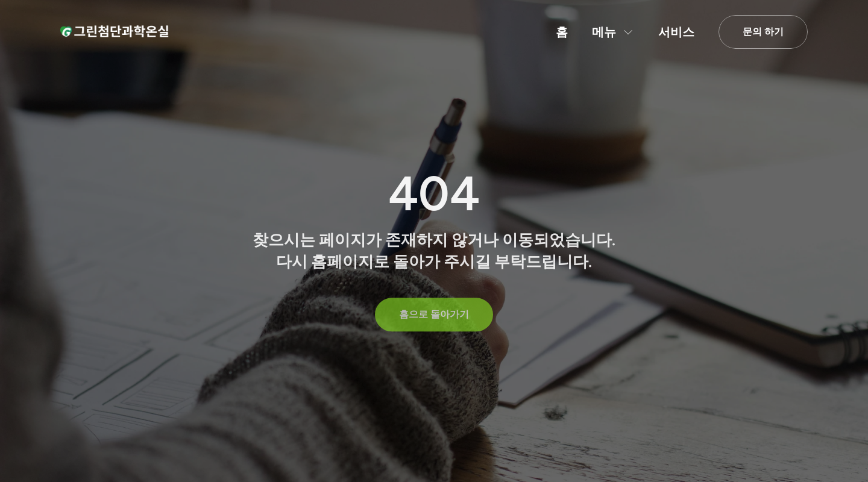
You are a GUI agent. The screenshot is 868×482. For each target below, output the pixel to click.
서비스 (676, 32)
